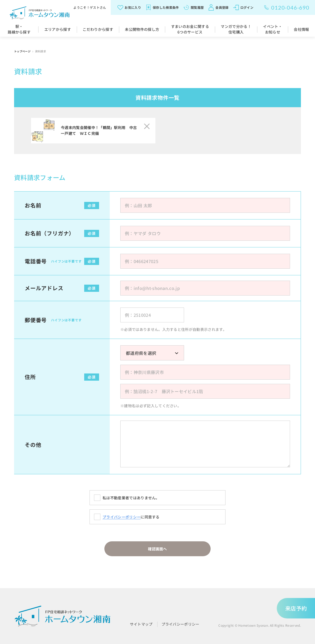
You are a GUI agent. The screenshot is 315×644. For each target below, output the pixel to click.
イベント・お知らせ (273, 29)
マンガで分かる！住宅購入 (236, 29)
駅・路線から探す (19, 29)
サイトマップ (141, 624)
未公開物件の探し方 (142, 29)
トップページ (23, 51)
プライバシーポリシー (122, 517)
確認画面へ (157, 549)
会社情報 (301, 29)
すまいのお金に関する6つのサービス (190, 29)
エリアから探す (58, 29)
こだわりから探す (98, 29)
